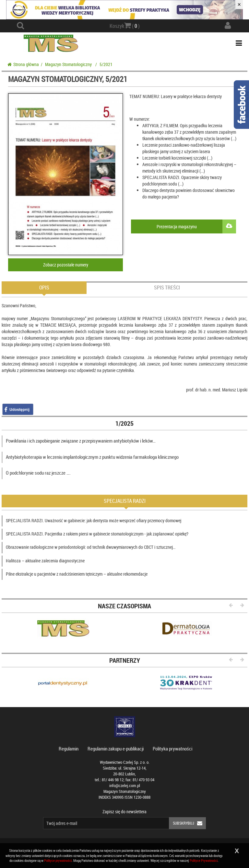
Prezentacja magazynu (196, 226)
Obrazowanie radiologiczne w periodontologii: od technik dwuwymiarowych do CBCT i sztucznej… (91, 547)
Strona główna (23, 64)
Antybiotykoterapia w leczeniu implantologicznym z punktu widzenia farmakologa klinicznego (92, 457)
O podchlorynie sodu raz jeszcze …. (38, 473)
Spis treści (167, 287)
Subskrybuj (189, 823)
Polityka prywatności (172, 749)
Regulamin (69, 749)
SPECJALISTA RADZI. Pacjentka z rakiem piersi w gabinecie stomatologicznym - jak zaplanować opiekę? (97, 534)
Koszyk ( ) (125, 26)
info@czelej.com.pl (125, 786)
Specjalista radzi (125, 501)
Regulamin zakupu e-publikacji (116, 749)
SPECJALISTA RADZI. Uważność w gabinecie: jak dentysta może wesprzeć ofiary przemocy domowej (94, 520)
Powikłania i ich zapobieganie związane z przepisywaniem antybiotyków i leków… (81, 441)
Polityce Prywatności (204, 860)
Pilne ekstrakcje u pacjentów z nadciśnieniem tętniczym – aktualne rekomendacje (77, 574)
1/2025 (124, 423)
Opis (44, 287)
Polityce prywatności (58, 860)
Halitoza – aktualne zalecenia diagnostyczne (45, 561)
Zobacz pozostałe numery (66, 265)
